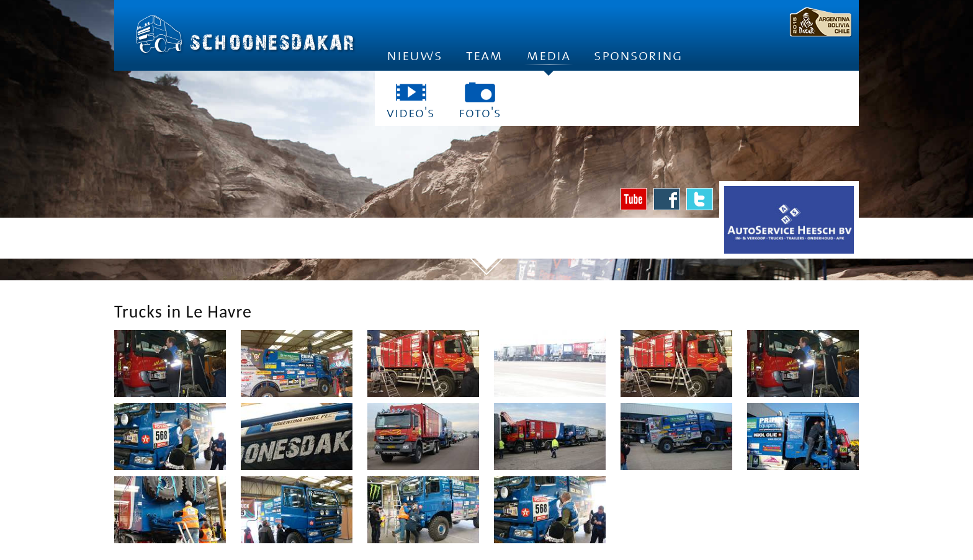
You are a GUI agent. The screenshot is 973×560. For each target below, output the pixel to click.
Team (484, 56)
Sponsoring (638, 56)
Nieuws (415, 56)
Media (548, 59)
